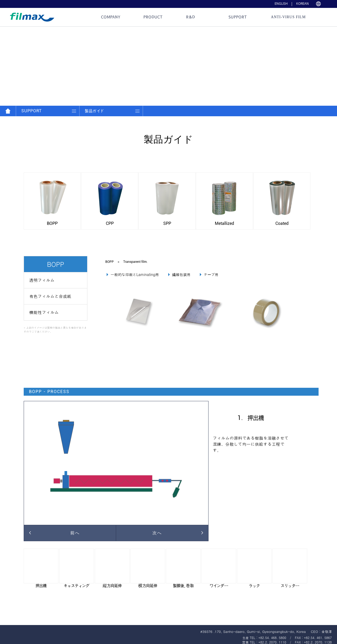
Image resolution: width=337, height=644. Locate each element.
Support (238, 17)
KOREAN (303, 4)
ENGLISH (281, 4)
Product (153, 17)
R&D (191, 17)
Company (111, 17)
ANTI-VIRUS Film (288, 17)
